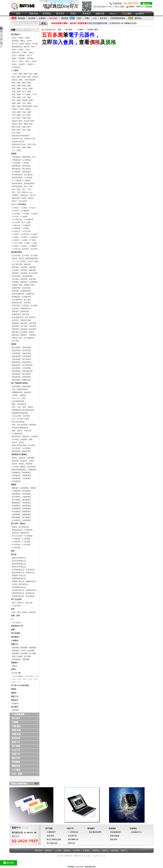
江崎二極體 (27, 97)
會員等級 (50, 836)
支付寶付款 (72, 836)
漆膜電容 (15, 311)
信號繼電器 (27, 475)
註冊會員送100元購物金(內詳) (123, 23)
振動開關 (32, 648)
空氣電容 (26, 306)
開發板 (14, 689)
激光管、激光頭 (18, 442)
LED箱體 (25, 214)
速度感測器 (16, 371)
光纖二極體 (16, 112)
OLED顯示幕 (17, 220)
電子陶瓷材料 (24, 527)
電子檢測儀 (15, 633)
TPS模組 (15, 246)
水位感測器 (27, 448)
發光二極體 (26, 222)
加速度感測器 (27, 371)
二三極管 (15, 70)
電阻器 (14, 258)
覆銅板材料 (25, 533)
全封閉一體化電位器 (20, 584)
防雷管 (14, 464)
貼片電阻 (34, 256)
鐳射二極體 (16, 83)
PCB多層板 (26, 542)
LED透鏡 (34, 214)
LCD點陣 (15, 240)
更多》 (37, 784)
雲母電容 (27, 303)
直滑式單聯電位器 (19, 561)
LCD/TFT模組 (17, 243)
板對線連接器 (17, 186)
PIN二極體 (26, 94)
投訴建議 (149, 7)
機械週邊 (16, 766)
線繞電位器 (30, 593)
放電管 (32, 461)
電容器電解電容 (18, 294)
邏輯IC (23, 41)
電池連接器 (26, 172)
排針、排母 (16, 192)
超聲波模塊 (27, 386)
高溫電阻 (24, 273)
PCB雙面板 (16, 539)
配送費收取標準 (95, 832)
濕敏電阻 (32, 267)
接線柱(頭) (24, 195)
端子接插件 (23, 201)
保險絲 (14, 458)
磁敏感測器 (16, 356)
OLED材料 (16, 222)
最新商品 (138, 18)
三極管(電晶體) (30, 80)
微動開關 (15, 648)
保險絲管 (22, 458)
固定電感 (32, 329)
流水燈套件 (16, 448)
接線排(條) (16, 198)
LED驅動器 (25, 211)
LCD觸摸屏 (33, 246)
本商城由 (71, 867)
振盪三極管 (27, 118)
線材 (13, 609)
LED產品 (15, 208)
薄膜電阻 (15, 291)
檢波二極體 (16, 77)
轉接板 (14, 527)
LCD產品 (24, 208)
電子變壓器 (16, 500)
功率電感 (32, 326)
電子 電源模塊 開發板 (19, 383)
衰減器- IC (32, 64)
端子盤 (33, 195)
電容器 (21, 258)
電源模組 (15, 41)
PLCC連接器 (17, 181)
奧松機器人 (15, 637)
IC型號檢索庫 (18, 714)
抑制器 (21, 464)
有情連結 (86, 850)
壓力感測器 (16, 347)
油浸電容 (15, 320)
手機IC (87, 18)
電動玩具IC (16, 53)
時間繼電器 (27, 473)
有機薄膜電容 (26, 309)
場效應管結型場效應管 (21, 136)
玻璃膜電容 (16, 314)
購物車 (132, 7)
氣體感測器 (16, 365)
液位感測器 (27, 350)
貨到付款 (71, 843)
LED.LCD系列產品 (18, 204)
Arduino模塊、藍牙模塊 (21, 416)
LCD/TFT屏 (16, 673)
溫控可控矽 (16, 147)
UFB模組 (23, 246)
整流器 (35, 77)
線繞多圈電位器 (18, 573)
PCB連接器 (16, 163)
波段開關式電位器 (19, 587)
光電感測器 (16, 353)
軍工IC (14, 61)
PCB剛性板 (16, 542)
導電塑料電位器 (18, 596)
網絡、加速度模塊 (19, 404)
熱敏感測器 (27, 353)
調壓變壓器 (27, 512)
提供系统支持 (90, 867)
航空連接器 (28, 175)
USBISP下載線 (33, 261)
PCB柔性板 (16, 545)
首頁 (18, 14)
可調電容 (32, 335)
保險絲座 (15, 461)
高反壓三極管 (29, 121)
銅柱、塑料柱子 (18, 603)
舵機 (31, 439)
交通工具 (16, 754)
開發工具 (15, 696)
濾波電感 (24, 323)
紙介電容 (27, 300)
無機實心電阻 (29, 285)
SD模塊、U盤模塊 (19, 395)
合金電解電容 (17, 300)
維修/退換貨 (115, 836)
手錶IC (28, 50)
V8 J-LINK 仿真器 (19, 261)
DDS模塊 (15, 439)
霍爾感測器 (27, 380)
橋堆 (36, 106)
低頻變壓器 (27, 520)
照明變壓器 (27, 509)
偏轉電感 (15, 335)
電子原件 (60, 14)
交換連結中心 (136, 832)
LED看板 (25, 228)
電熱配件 (15, 704)
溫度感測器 (27, 347)
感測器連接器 (17, 178)
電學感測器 (27, 377)
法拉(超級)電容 (18, 317)
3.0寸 (25, 679)
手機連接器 (16, 160)
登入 (117, 7)
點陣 (13, 551)
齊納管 (28, 109)
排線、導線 (16, 612)
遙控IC (32, 53)
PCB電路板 (28, 536)
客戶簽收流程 (52, 843)
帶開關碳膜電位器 (19, 578)
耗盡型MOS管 (17, 139)
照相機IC (22, 58)
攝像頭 (14, 693)
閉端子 (14, 201)
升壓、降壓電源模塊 (20, 389)
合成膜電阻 (33, 282)
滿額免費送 (53, 18)
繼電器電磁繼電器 (19, 470)
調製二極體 (16, 89)
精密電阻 (24, 279)
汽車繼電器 (27, 478)
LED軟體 (24, 217)
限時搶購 (21, 18)
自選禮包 (42, 18)
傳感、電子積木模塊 (20, 425)
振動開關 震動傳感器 (20, 413)
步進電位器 (30, 570)
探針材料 (29, 603)
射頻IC (30, 41)
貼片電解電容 (29, 338)
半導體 (15, 722)
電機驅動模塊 (17, 392)
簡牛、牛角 (27, 189)
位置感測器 (16, 368)
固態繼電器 (16, 473)
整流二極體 (33, 74)
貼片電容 (26, 256)
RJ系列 (23, 651)
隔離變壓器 (27, 514)
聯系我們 (48, 850)
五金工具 (16, 750)
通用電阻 (15, 267)
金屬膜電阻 (16, 288)
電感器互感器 (26, 320)
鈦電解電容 (27, 297)
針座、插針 (16, 189)
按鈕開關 (24, 654)
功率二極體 (27, 103)
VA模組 (34, 243)
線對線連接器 (29, 183)
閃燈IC (14, 50)
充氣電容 (15, 309)
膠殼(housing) (27, 192)
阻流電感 (24, 332)
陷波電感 (24, 329)
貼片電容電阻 (17, 264)
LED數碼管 (26, 225)
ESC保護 (15, 467)
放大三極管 (27, 115)
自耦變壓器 (16, 514)
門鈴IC (33, 47)
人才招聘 (58, 850)
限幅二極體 (27, 77)
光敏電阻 (24, 267)
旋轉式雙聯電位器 (19, 564)
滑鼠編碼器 (16, 659)
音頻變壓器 (27, 494)
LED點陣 (24, 237)
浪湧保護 (29, 464)
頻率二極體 (16, 94)
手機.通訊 (16, 726)
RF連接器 (27, 181)
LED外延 (15, 211)
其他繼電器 (16, 481)
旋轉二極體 (16, 103)
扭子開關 (32, 654)
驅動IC (28, 38)
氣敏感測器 (27, 362)
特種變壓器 (16, 509)
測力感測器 (27, 359)
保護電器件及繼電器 (19, 454)
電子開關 (27, 656)
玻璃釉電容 (25, 311)
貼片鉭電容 (16, 256)
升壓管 (14, 109)
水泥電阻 (15, 279)
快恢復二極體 (17, 80)
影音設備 (16, 738)
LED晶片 (32, 208)
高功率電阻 (33, 273)
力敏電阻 (15, 270)
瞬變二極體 (27, 86)
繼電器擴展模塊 (32, 258)
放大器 (14, 44)
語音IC (14, 55)
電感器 (32, 332)
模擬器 (28, 44)
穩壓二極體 (23, 74)
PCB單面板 (26, 545)
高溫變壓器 (16, 506)
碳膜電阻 (24, 282)
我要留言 (105, 850)
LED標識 (15, 234)
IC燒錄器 (15, 641)
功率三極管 (16, 118)
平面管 (21, 109)
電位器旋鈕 (30, 596)
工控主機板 (126, 14)
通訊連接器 (27, 169)
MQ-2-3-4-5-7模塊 (19, 398)
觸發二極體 (27, 83)
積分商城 (32, 18)
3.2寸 (30, 679)
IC (12, 619)
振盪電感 (15, 329)
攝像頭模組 (27, 451)
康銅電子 (24, 335)
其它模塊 (31, 445)
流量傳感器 (16, 350)
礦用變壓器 (27, 500)
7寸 (19, 682)
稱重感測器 (16, 362)
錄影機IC (22, 55)
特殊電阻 (32, 279)
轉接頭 (31, 198)
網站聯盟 (115, 850)
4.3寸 (14, 682)
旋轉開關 (15, 654)
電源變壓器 (16, 494)
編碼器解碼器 (17, 47)
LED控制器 (16, 214)
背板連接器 (16, 169)
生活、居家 (17, 774)
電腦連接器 (27, 157)
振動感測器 (16, 380)
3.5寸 (36, 679)
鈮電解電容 (16, 297)
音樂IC (73, 14)
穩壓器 (33, 488)
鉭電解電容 (30, 294)
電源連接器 (27, 166)
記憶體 (21, 44)
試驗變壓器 (27, 497)
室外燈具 (34, 249)
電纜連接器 (16, 166)
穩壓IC (21, 38)
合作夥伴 (77, 850)
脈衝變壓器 (27, 506)
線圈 (13, 630)
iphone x (113, 14)
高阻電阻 (24, 270)
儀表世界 (16, 758)
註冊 (122, 7)
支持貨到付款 (97, 23)
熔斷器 (23, 467)
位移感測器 (27, 368)
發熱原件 (15, 700)
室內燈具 (87, 14)
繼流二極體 (16, 106)
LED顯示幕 (16, 225)
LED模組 (34, 234)
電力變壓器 (16, 497)
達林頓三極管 (17, 121)
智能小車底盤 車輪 (19, 445)
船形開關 (31, 651)
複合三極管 (27, 130)
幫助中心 (140, 7)
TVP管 (34, 94)
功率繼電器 (16, 475)
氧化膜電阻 (27, 288)
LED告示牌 (26, 231)
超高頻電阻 (16, 276)
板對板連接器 (17, 183)
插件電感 (32, 323)
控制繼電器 (16, 478)
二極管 (79, 18)
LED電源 (16, 770)
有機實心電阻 (17, 285)
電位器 (14, 554)
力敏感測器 (16, 359)
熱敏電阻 (27, 264)
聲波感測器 (16, 377)
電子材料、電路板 (18, 524)
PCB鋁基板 (16, 548)
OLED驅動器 (28, 220)
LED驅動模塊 (17, 434)
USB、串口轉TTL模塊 (20, 419)
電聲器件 (15, 663)
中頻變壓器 (16, 520)
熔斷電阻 (32, 270)
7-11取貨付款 (73, 832)
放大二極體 (27, 92)
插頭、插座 (28, 186)
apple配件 (140, 14)
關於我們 (39, 850)
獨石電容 (26, 314)
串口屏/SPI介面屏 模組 (20, 685)
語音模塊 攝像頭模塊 (20, 428)
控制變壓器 (27, 503)
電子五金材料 (17, 536)
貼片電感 (24, 326)
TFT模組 (32, 240)
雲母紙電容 (16, 306)
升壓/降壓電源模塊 (118, 18)
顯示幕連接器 (17, 175)
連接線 (25, 612)
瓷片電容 (15, 341)
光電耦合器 (16, 67)
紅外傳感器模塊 (18, 401)
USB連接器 (16, 172)
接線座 (24, 198)
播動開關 (24, 648)
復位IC (28, 61)
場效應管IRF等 (17, 626)
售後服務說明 (115, 832)
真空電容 (34, 306)
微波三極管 (16, 127)
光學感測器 (27, 356)
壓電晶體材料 (17, 530)
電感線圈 (15, 323)
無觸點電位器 (31, 581)
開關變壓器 (16, 503)
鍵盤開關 (15, 651)
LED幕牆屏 (16, 228)
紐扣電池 (15, 707)
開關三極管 (28, 124)
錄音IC (35, 61)
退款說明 (114, 839)
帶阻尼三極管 (17, 124)
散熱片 (14, 669)
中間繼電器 (32, 470)
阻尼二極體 (16, 100)
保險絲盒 (24, 461)
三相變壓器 (16, 491)
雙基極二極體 (27, 100)
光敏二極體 (27, 112)
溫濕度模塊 (16, 386)
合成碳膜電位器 (18, 590)
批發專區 (16, 762)
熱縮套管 (32, 612)
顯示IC (30, 55)
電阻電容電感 (16, 252)
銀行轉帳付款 (73, 839)
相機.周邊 (100, 14)
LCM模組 (24, 240)
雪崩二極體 (16, 97)
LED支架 (15, 217)
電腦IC (14, 58)
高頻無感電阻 (27, 276)
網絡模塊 (33, 425)
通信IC (14, 38)
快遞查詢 (96, 850)
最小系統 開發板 (18, 422)
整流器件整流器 (18, 142)
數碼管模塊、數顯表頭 (21, 437)
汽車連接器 (16, 157)
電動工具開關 (17, 656)
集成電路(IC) (16, 34)
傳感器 (14, 344)
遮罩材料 (15, 533)
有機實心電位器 (18, 581)
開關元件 (15, 644)
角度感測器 (16, 374)
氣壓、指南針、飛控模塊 (22, 431)
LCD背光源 (16, 249)
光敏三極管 (16, 130)
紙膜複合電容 (17, 303)
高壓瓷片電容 (17, 338)
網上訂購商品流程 (54, 839)
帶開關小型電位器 (19, 576)
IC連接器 (25, 163)
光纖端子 (15, 195)
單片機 (35, 44)
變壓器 (14, 485)
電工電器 (16, 746)
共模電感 (15, 326)
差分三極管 (16, 133)
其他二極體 (16, 115)
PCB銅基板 (26, 539)
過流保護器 (31, 467)
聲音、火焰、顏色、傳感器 (22, 407)
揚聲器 (14, 666)
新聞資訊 (67, 850)
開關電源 (15, 488)
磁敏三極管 (27, 127)
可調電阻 (15, 282)
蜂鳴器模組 (16, 451)
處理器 (27, 47)
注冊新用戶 (51, 832)
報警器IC (31, 58)
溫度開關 (31, 458)
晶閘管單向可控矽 (19, 144)
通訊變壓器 (27, 517)
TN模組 (27, 243)
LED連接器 (26, 160)
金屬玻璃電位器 (18, 593)
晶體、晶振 (15, 616)
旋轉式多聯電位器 (19, 567)
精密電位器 (30, 573)
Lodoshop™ (80, 867)
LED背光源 (25, 234)
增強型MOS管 (30, 139)
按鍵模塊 (24, 439)
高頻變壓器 (25, 488)
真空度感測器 (27, 365)
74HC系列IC (17, 623)
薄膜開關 (26, 659)
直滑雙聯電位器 (18, 570)
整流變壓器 (27, 491)
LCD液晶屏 (33, 237)
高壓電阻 (15, 273)
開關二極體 (27, 147)
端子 (34, 157)
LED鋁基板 (16, 606)
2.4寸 (36, 676)
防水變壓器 (16, 512)
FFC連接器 (28, 178)
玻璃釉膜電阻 (26, 291)
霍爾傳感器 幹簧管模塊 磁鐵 (23, 410)
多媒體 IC (22, 64)
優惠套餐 (65, 18)
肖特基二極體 (27, 89)
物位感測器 (27, 374)
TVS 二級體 (16, 150)
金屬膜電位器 (31, 590)
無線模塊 (27, 392)
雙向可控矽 (32, 144)
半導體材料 (28, 530)
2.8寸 (19, 679)
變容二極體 (16, 86)
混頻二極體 (16, 92)
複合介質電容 (30, 317)
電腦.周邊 (34, 14)
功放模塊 (34, 437)
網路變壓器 (16, 517)
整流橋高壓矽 (27, 106)
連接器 (14, 154)
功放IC (21, 61)
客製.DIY (16, 742)
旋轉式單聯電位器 (19, 558)
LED (95, 18)
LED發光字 (16, 231)
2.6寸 (14, 679)
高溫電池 (15, 710)
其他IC (14, 64)
